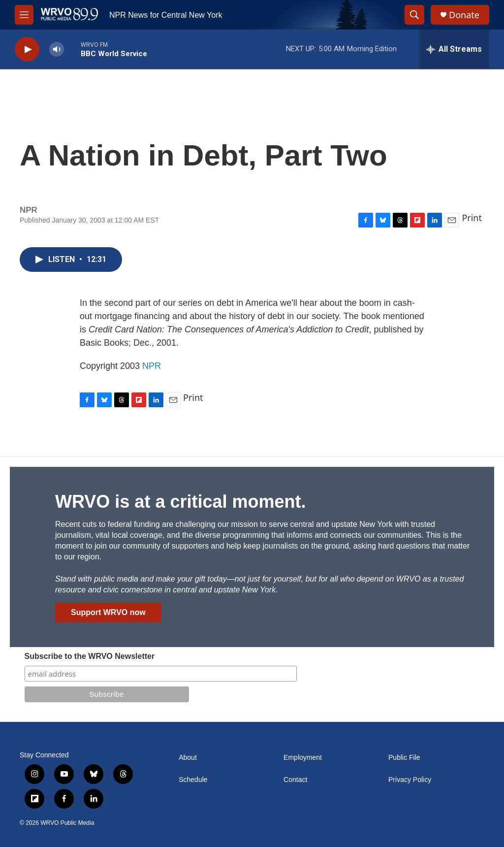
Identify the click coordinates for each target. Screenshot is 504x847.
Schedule (193, 780)
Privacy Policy (410, 780)
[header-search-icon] (414, 15)
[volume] (57, 49)
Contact (295, 780)
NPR (152, 366)
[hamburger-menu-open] (24, 15)
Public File (404, 758)
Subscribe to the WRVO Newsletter (90, 656)
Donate (464, 15)
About (188, 758)
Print (472, 218)
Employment (303, 758)
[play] (27, 49)
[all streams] (454, 49)
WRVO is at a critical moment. (180, 502)
